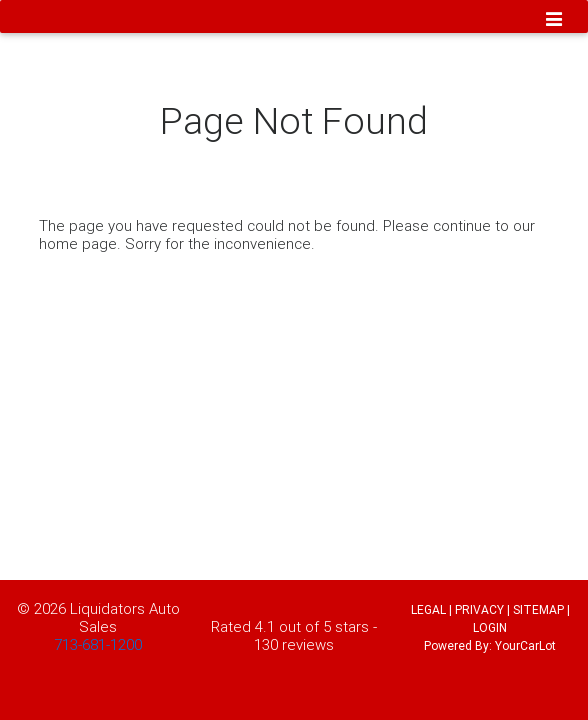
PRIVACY (479, 609)
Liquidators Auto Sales (125, 617)
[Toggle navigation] (554, 21)
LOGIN (490, 627)
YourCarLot (525, 645)
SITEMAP (538, 609)
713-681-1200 (98, 644)
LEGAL (428, 609)
